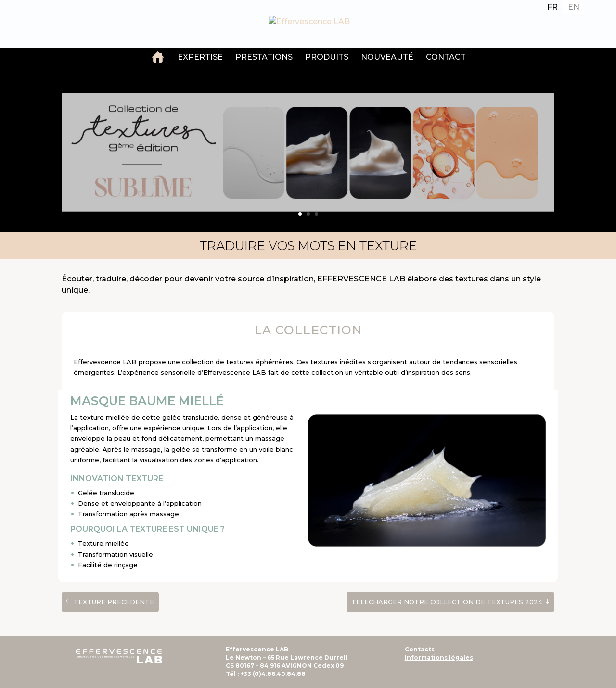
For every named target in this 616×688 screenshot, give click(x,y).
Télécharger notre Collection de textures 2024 (447, 602)
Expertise (200, 57)
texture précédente (114, 602)
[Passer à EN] (574, 7)
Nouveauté (387, 57)
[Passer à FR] (552, 7)
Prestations (264, 57)
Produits (327, 57)
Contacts (420, 649)
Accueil (158, 58)
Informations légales (439, 657)
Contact (446, 57)
